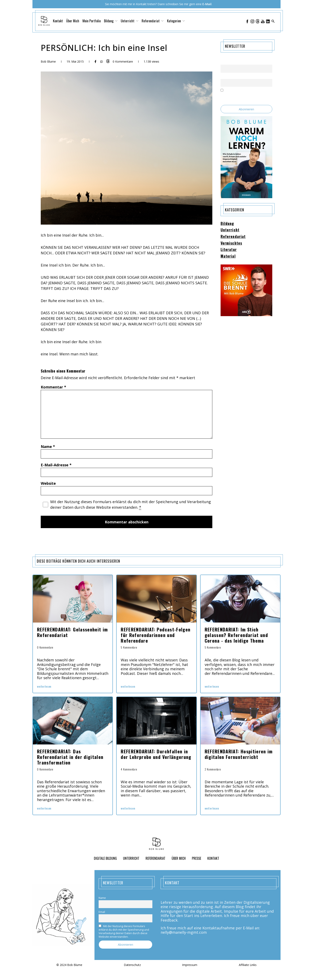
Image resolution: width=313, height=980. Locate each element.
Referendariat (153, 21)
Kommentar (53, 387)
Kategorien (176, 21)
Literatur (229, 250)
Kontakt (58, 21)
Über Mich (73, 21)
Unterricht (130, 21)
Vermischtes (231, 243)
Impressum (190, 965)
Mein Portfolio (92, 21)
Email (224, 76)
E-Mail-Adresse (56, 465)
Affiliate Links (248, 965)
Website (48, 483)
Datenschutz (132, 965)
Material (228, 256)
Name (48, 447)
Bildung (111, 21)
